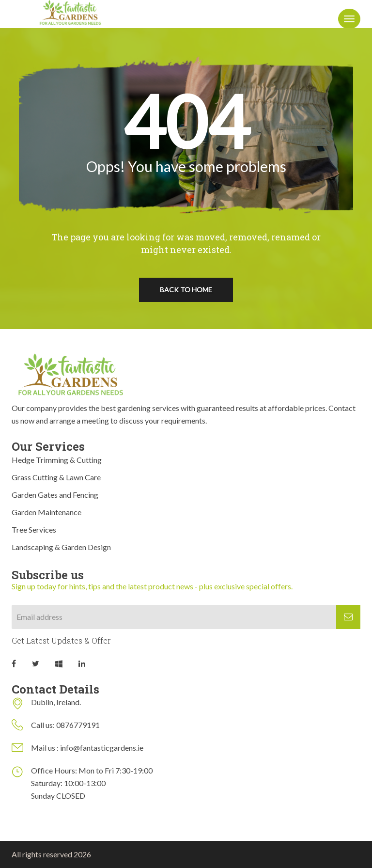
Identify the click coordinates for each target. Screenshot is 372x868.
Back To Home (186, 290)
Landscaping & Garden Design (61, 547)
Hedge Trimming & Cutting (57, 460)
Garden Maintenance (46, 512)
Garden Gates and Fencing (55, 495)
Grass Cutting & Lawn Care (56, 477)
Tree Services (34, 529)
